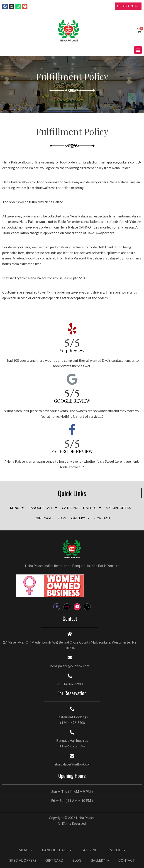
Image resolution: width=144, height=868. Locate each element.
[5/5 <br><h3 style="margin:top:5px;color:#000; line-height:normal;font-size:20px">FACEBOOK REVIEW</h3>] (72, 430)
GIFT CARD (44, 518)
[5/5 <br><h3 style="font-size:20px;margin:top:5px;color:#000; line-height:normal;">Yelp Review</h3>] (72, 329)
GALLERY (80, 518)
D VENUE (92, 508)
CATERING (70, 508)
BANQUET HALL (43, 508)
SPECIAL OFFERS (118, 508)
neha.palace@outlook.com (70, 666)
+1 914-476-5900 (70, 684)
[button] (138, 50)
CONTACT (102, 518)
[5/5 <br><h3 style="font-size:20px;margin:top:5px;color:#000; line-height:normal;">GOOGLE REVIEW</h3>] (72, 379)
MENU (17, 508)
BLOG (62, 518)
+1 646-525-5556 (72, 746)
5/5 (72, 344)
